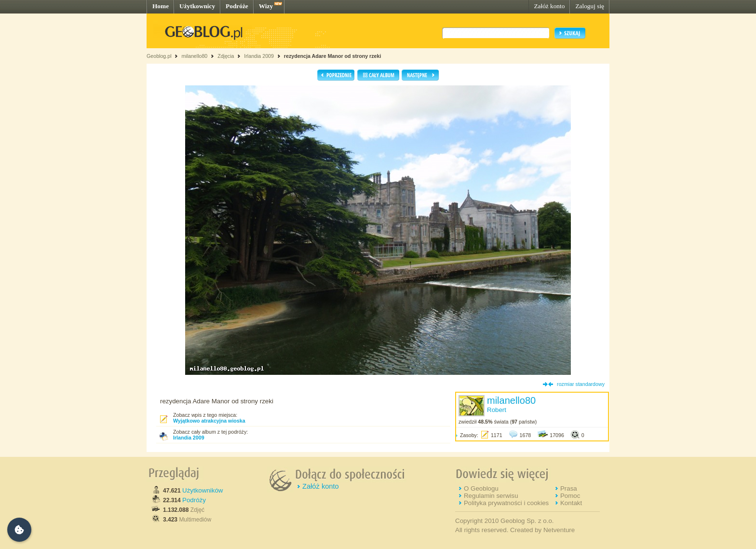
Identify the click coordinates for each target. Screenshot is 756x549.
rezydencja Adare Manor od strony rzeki (333, 56)
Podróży (194, 500)
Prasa (569, 488)
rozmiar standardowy (581, 384)
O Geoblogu (481, 488)
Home (161, 6)
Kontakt (571, 503)
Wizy (266, 6)
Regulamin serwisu (491, 496)
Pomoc (570, 496)
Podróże (237, 6)
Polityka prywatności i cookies (506, 503)
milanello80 (194, 56)
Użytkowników (202, 490)
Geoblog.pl (159, 56)
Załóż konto (549, 6)
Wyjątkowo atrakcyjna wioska (209, 421)
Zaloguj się (590, 6)
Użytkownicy (197, 6)
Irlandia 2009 (259, 56)
